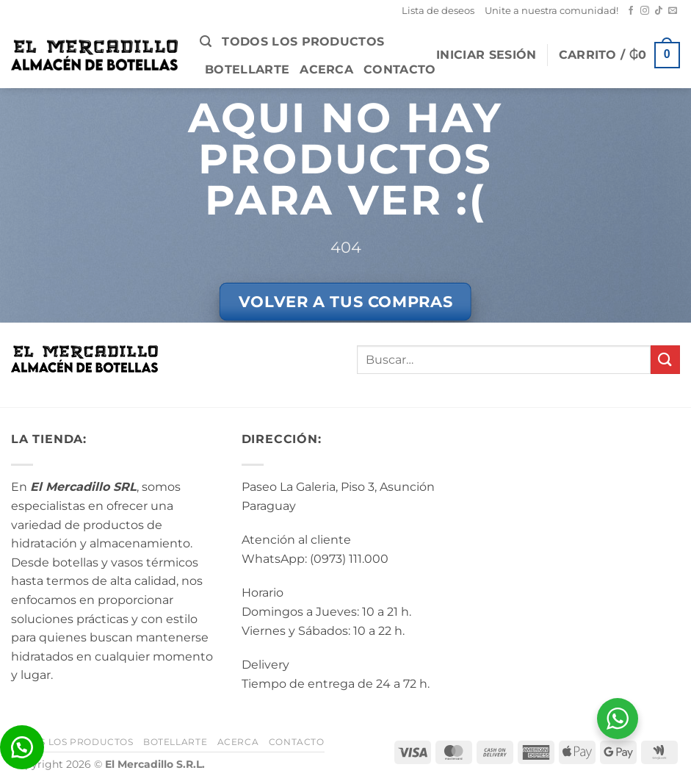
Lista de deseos (438, 11)
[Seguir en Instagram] (645, 11)
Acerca (326, 69)
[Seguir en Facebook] (631, 11)
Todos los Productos (303, 42)
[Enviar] (665, 360)
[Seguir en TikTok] (659, 11)
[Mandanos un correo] (673, 11)
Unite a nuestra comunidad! (551, 11)
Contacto (400, 69)
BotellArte (247, 69)
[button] (206, 42)
